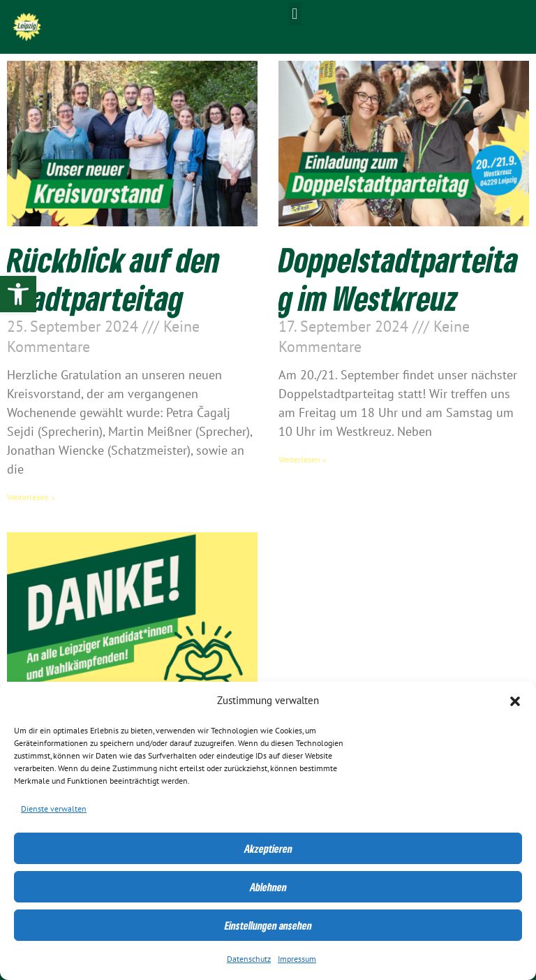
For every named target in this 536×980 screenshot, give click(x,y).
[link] (18, 294)
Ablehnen (268, 887)
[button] (515, 701)
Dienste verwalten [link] (54, 809)
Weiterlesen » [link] (31, 497)
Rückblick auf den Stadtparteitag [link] (113, 279)
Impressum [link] (297, 959)
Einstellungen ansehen (268, 926)
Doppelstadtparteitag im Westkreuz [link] (399, 279)
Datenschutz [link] (249, 959)
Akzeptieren (268, 849)
